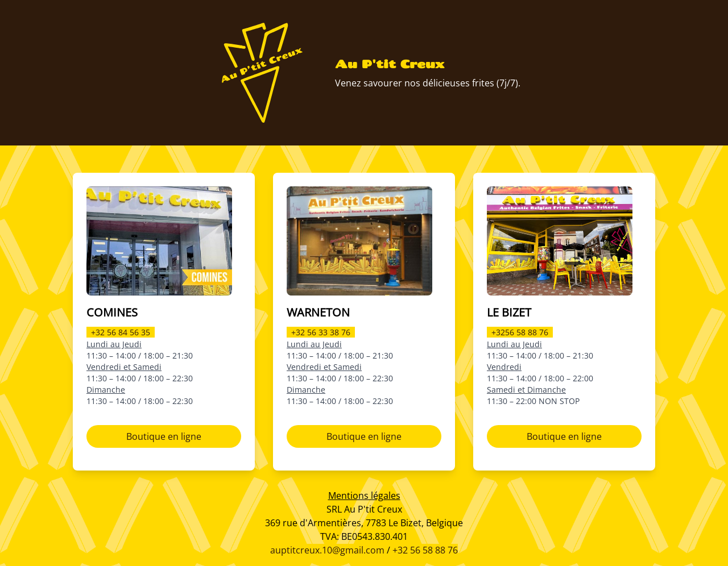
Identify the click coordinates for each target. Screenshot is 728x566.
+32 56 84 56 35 (121, 332)
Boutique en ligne (164, 436)
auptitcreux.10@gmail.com (327, 550)
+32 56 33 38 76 (321, 332)
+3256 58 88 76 (520, 332)
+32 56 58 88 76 (425, 550)
